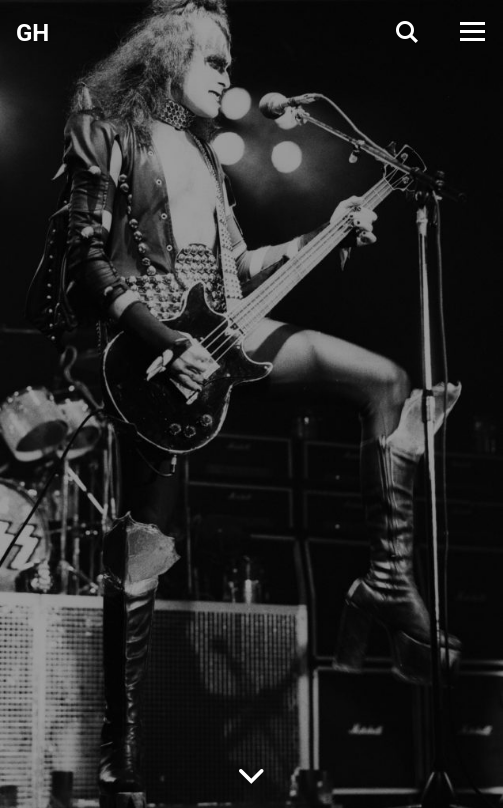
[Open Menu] (471, 31)
